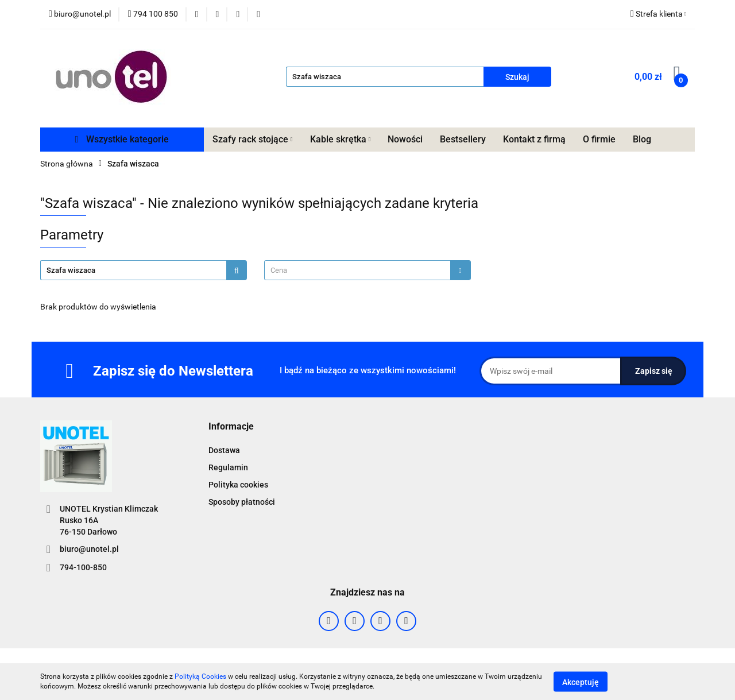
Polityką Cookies (200, 676)
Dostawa (224, 450)
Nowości (405, 139)
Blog (642, 139)
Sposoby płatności (242, 502)
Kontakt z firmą (534, 139)
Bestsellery (463, 139)
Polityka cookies (238, 485)
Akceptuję (581, 682)
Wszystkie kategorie (122, 139)
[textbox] (357, 270)
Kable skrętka (341, 139)
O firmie (599, 139)
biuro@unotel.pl (89, 549)
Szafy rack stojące (253, 139)
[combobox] (367, 270)
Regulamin (228, 467)
